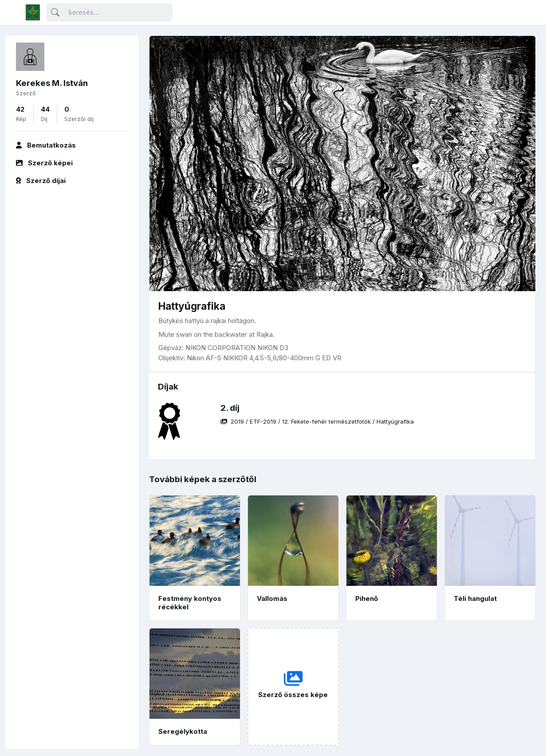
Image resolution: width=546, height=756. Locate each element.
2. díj (230, 408)
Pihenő (367, 598)
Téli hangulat (475, 598)
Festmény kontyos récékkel (190, 603)
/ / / (317, 421)
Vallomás (272, 598)
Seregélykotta (183, 731)
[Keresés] (110, 13)
